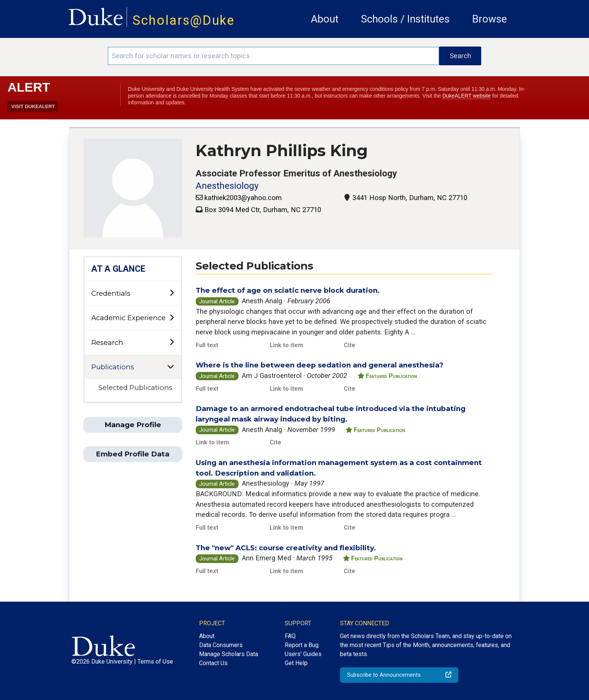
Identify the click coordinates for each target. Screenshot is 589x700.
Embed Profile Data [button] (133, 454)
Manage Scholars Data (229, 654)
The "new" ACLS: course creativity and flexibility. (286, 548)
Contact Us (213, 663)
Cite (350, 345)
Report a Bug (302, 645)
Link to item (286, 345)
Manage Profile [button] (133, 425)
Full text (207, 345)
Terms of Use (155, 662)
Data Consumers (221, 645)
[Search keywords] (273, 56)
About (325, 19)
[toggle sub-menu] (172, 293)
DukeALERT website (467, 96)
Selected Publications (135, 388)
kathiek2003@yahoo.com (243, 198)
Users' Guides (303, 654)
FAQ (290, 636)
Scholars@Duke (184, 20)
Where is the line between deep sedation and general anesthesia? (319, 365)
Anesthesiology (227, 186)
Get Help (296, 663)
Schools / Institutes (405, 19)
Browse (490, 19)
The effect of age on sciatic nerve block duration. (288, 290)
